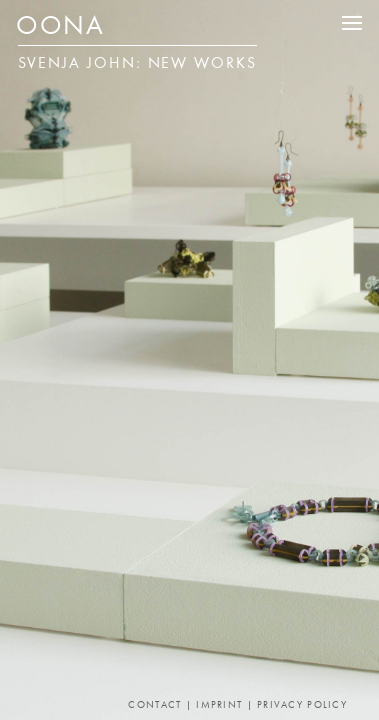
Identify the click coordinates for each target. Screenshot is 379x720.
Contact (154, 705)
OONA (60, 28)
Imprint (219, 705)
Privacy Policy (302, 705)
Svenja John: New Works (137, 64)
